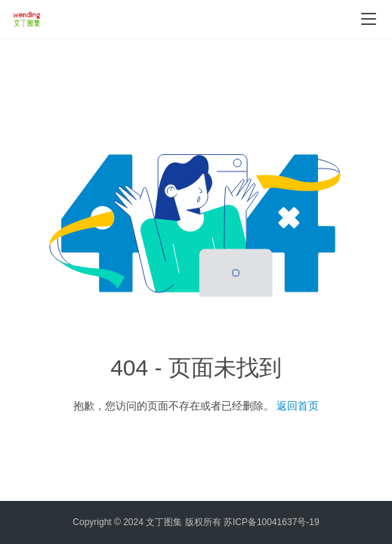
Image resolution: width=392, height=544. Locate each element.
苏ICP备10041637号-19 (272, 522)
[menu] (369, 19)
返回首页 (298, 406)
